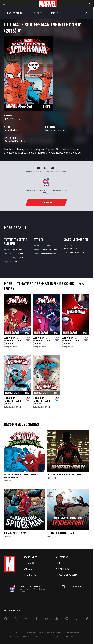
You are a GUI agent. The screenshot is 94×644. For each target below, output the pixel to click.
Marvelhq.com (63, 569)
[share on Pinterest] (67, 619)
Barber (6, 347)
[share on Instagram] (26, 619)
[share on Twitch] (77, 619)
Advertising (62, 557)
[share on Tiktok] (87, 619)
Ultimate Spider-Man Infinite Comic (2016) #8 (71, 341)
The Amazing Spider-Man (15, 533)
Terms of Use (18, 633)
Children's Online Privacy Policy (22, 636)
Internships (30, 575)
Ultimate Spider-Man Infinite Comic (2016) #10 (13, 341)
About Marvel (31, 557)
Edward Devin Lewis (48, 254)
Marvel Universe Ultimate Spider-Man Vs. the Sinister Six (23, 476)
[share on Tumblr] (36, 619)
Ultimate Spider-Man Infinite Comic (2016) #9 (42, 341)
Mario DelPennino (56, 130)
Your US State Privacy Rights (50, 633)
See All (83, 285)
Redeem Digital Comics (68, 575)
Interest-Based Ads (61, 636)
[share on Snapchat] (57, 619)
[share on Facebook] (6, 619)
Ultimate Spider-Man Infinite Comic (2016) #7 (13, 401)
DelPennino (13, 347)
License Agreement (44, 636)
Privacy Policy (31, 633)
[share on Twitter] (16, 619)
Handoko (70, 347)
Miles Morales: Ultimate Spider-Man (64, 475)
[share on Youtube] (46, 619)
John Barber (11, 130)
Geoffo (11, 407)
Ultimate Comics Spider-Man (61, 533)
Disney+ (60, 563)
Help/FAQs (29, 563)
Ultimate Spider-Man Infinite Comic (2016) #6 (42, 401)
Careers (28, 569)
